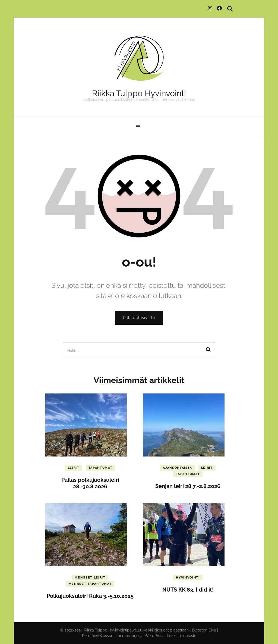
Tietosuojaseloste (181, 636)
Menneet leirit (90, 578)
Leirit (74, 468)
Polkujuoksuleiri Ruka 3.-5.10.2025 (90, 596)
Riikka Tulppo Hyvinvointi (139, 93)
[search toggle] (230, 9)
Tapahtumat (101, 468)
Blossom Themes (115, 636)
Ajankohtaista (177, 468)
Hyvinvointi (188, 578)
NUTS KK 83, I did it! (188, 590)
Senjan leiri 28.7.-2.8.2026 (188, 486)
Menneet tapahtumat (90, 584)
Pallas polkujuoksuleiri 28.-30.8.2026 (90, 483)
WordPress (154, 636)
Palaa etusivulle (139, 318)
